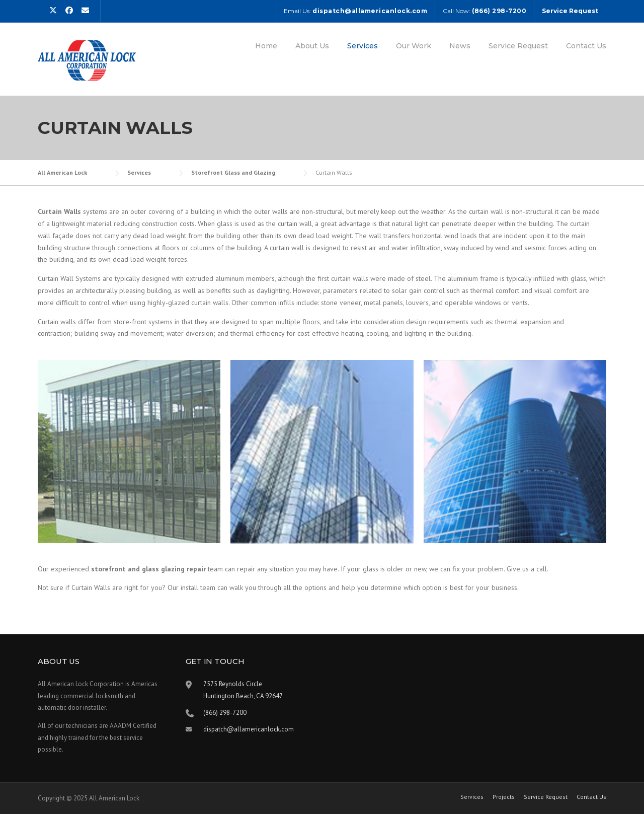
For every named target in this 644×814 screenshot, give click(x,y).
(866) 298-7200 (225, 713)
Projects (504, 797)
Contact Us (586, 46)
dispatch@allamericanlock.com (249, 729)
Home (266, 46)
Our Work (414, 46)
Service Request (518, 46)
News (460, 46)
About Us (312, 46)
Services (363, 46)
